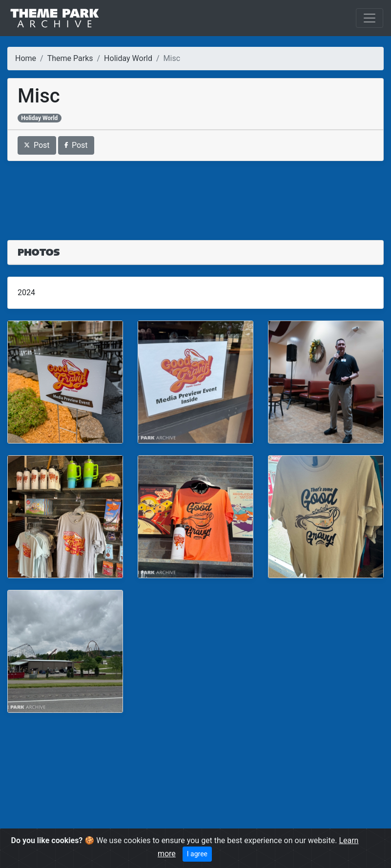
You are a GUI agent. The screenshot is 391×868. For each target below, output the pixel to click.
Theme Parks (70, 58)
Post (37, 145)
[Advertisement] (195, 195)
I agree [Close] (197, 854)
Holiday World (128, 58)
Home (26, 58)
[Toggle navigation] (370, 18)
